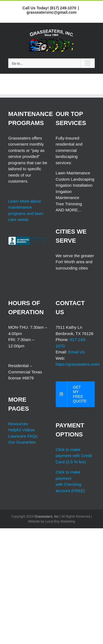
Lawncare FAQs (23, 436)
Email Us (76, 352)
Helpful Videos (21, 430)
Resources (18, 424)
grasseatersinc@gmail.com (52, 12)
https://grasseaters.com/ (78, 364)
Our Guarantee (22, 442)
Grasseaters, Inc (46, 517)
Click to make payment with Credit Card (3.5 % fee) (74, 456)
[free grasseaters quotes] (75, 394)
